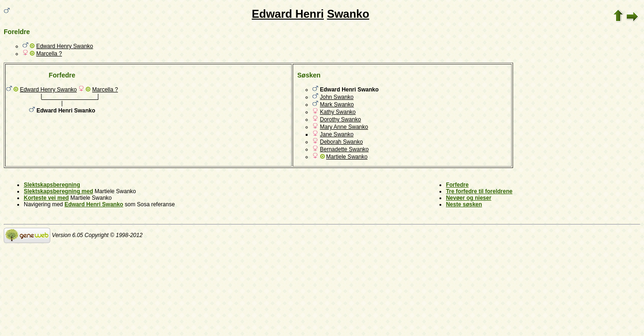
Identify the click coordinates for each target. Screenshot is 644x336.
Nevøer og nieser (469, 198)
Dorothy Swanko (341, 119)
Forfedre (457, 185)
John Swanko (337, 97)
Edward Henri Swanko (94, 204)
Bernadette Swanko (345, 149)
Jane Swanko (337, 134)
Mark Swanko (337, 105)
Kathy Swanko (338, 112)
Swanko (348, 14)
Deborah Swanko (342, 142)
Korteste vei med (46, 198)
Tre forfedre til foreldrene (479, 191)
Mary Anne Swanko (344, 127)
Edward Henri (288, 14)
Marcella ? (49, 54)
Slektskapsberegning (52, 185)
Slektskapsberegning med (58, 191)
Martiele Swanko (347, 157)
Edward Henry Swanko (65, 46)
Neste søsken (464, 204)
